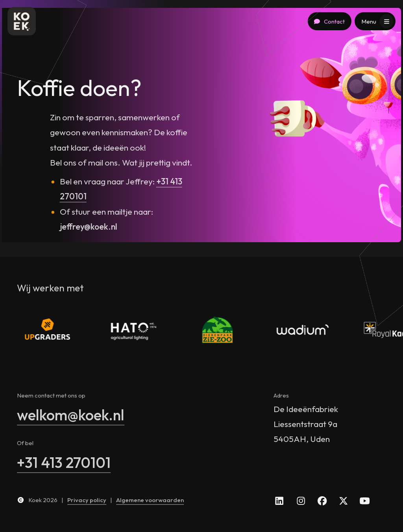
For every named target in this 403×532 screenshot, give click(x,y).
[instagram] (300, 500)
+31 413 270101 (64, 462)
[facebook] (322, 500)
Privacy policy (87, 500)
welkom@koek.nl (71, 415)
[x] (343, 500)
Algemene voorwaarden (150, 500)
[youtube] (365, 500)
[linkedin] (279, 500)
